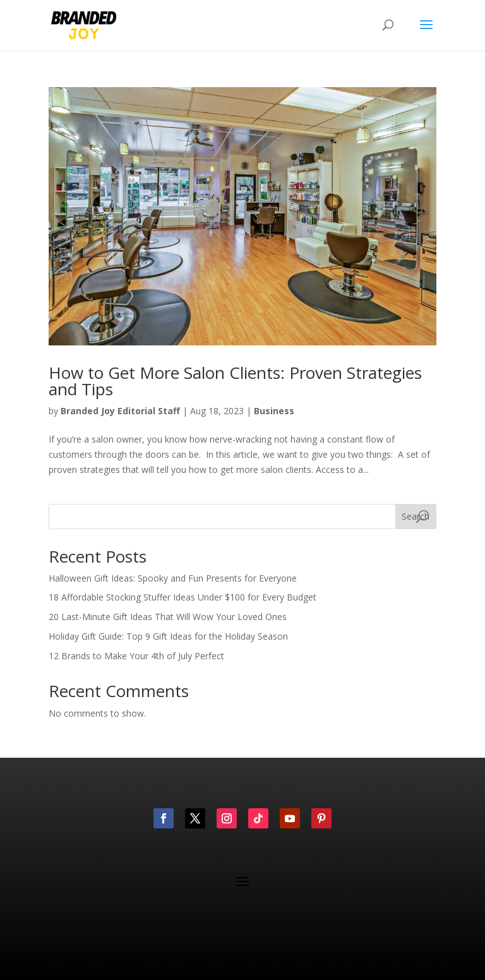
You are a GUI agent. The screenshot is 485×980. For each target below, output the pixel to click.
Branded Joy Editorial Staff (120, 411)
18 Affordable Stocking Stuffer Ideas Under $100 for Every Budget (183, 597)
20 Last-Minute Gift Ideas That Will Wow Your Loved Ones (168, 617)
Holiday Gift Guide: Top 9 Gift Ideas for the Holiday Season (168, 636)
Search (416, 516)
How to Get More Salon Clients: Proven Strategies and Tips (235, 381)
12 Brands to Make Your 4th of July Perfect (136, 656)
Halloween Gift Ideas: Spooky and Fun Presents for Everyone (173, 578)
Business (274, 411)
